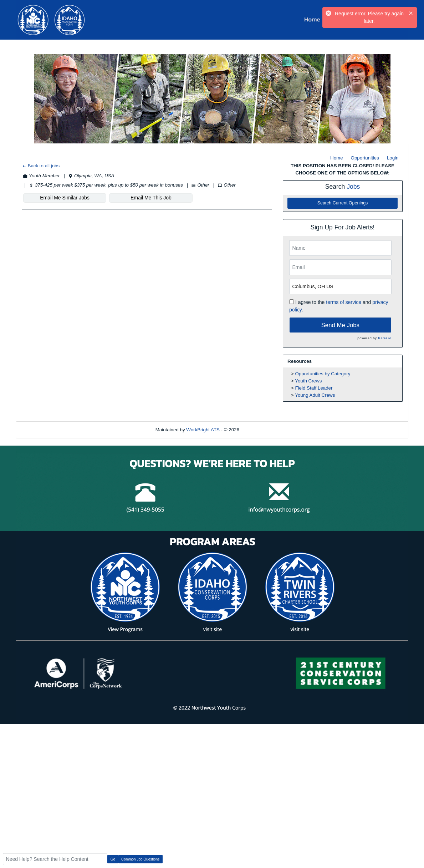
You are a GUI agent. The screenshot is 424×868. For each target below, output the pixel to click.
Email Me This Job (151, 198)
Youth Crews (308, 381)
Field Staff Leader (314, 388)
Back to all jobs (41, 166)
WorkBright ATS (203, 430)
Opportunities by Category (323, 374)
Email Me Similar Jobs (65, 198)
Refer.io (385, 338)
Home (337, 158)
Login (393, 158)
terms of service (344, 302)
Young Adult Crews (315, 395)
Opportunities (365, 158)
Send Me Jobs (340, 325)
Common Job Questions (140, 859)
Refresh (260, 430)
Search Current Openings (343, 203)
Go (113, 859)
